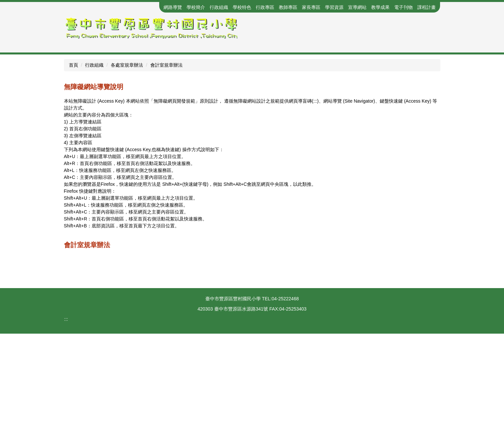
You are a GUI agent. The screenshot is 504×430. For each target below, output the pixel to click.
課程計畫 (427, 7)
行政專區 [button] (265, 7)
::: (138, 7)
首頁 (74, 161)
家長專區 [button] (311, 7)
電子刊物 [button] (403, 7)
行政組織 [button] (219, 7)
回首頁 (152, 7)
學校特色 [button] (242, 7)
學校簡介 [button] (196, 7)
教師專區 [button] (288, 7)
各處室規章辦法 (127, 161)
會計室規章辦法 (166, 161)
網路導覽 (173, 7)
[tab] (239, 143)
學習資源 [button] (334, 7)
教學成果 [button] (380, 7)
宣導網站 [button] (357, 7)
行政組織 (94, 161)
